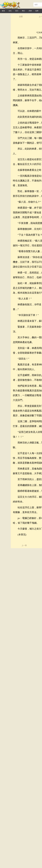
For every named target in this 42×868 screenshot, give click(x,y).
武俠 (30, 11)
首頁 (3, 11)
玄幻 (17, 11)
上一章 (24, 545)
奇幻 (23, 11)
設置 (21, 17)
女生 (10, 11)
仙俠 (37, 11)
